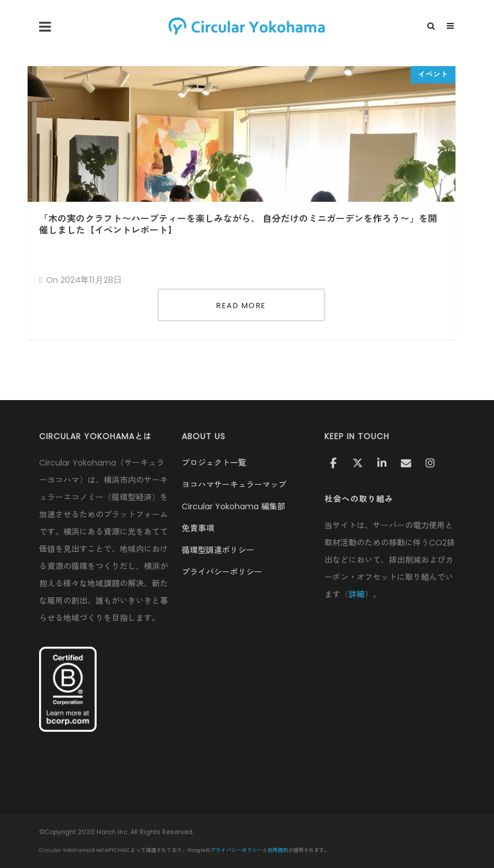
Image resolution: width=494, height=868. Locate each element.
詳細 (357, 594)
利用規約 (278, 850)
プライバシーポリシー (222, 572)
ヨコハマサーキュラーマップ (234, 485)
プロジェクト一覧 (214, 463)
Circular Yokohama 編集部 (233, 506)
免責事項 (198, 528)
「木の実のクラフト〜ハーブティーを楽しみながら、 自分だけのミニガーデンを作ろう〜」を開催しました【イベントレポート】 (238, 224)
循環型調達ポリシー (218, 550)
